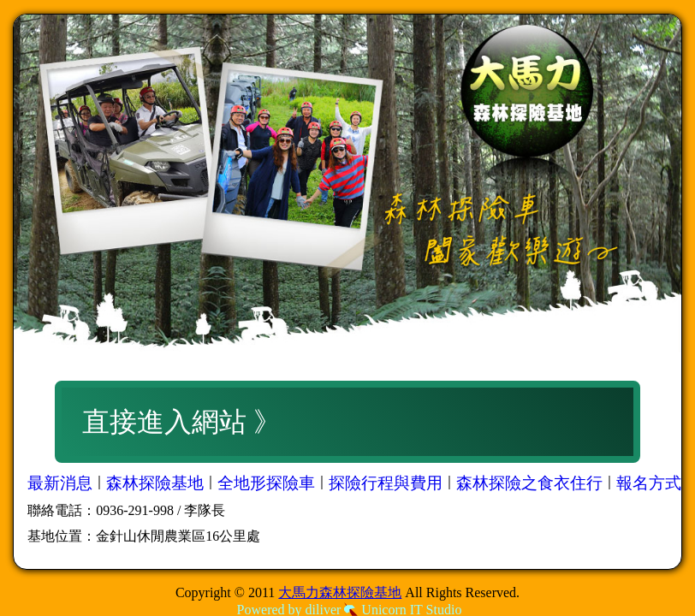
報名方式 (649, 483)
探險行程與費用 (386, 483)
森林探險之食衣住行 (529, 483)
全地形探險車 (266, 483)
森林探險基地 (155, 483)
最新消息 (60, 483)
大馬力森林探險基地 (340, 592)
